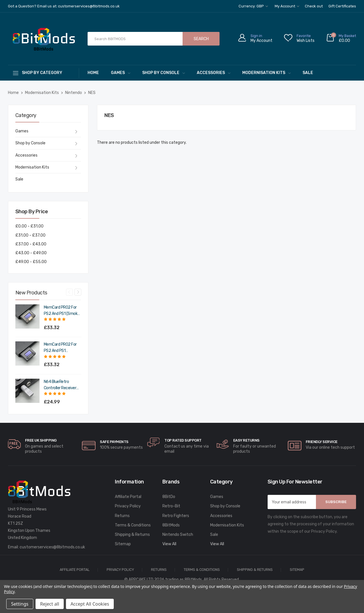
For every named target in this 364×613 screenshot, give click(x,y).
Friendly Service (322, 442)
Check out (314, 6)
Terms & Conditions (133, 525)
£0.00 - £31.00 (29, 226)
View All (169, 544)
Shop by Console (164, 73)
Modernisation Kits (266, 73)
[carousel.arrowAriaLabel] (14, 444)
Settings (20, 604)
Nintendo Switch (178, 535)
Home (93, 73)
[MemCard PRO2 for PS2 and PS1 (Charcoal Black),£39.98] (27, 353)
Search (201, 39)
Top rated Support (183, 440)
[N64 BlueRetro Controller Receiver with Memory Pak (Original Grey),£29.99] (27, 391)
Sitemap (123, 544)
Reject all (50, 604)
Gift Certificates (342, 6)
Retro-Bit (171, 506)
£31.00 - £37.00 (30, 235)
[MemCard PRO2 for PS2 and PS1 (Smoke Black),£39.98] (27, 316)
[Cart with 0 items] (341, 39)
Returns (122, 516)
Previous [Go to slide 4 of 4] (69, 292)
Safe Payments (114, 442)
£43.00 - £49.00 (31, 253)
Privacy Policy (128, 506)
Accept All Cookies (90, 604)
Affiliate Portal (128, 497)
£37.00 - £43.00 (31, 244)
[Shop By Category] (44, 73)
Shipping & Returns (132, 535)
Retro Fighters (176, 516)
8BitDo (169, 497)
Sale (308, 73)
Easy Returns (246, 440)
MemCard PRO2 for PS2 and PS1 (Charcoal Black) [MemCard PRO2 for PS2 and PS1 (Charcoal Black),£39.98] (60, 348)
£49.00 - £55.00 (31, 262)
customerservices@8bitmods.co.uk (52, 547)
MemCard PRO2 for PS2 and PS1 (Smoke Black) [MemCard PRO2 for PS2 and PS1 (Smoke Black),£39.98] (62, 311)
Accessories (214, 73)
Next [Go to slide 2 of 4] (78, 292)
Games (121, 73)
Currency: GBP (253, 6)
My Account (287, 6)
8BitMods (171, 525)
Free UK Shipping (41, 440)
